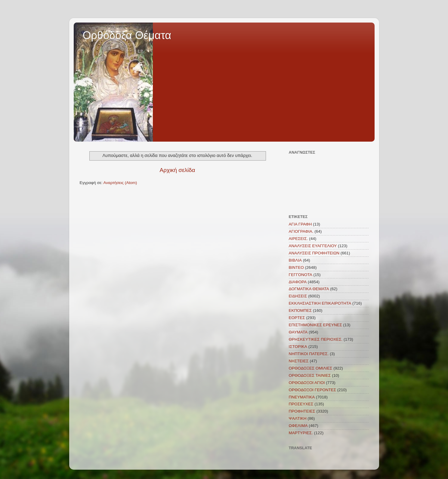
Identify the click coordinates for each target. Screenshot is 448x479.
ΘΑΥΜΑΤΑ (298, 332)
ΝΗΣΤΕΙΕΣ (299, 361)
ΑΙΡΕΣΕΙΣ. (298, 239)
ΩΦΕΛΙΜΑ (298, 426)
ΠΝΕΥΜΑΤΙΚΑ (302, 397)
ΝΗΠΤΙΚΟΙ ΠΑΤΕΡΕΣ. (309, 354)
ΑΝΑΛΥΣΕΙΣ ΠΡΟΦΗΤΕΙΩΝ (314, 253)
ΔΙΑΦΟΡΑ (298, 282)
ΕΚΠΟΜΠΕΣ (300, 310)
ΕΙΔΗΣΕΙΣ (298, 296)
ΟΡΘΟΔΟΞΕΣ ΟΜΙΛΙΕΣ (311, 368)
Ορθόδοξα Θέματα (127, 35)
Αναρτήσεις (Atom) (120, 183)
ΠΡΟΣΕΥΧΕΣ (301, 404)
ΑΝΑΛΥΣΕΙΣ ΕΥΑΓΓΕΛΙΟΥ (313, 246)
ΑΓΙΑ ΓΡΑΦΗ (300, 224)
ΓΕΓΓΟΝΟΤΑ (301, 275)
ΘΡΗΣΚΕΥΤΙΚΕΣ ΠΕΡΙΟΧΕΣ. (316, 339)
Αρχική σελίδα (178, 170)
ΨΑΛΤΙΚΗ (298, 418)
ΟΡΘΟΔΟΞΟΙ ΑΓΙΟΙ (307, 383)
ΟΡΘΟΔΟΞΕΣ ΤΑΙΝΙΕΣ (310, 375)
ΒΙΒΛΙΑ (295, 260)
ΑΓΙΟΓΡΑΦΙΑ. (301, 231)
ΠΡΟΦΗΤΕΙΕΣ (302, 411)
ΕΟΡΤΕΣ (297, 318)
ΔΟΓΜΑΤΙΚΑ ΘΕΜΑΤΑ (309, 289)
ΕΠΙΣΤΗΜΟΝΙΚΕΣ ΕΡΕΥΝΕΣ (315, 325)
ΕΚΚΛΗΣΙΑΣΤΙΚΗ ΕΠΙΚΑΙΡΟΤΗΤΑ (320, 303)
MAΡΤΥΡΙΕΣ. (301, 433)
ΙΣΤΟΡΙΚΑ (298, 347)
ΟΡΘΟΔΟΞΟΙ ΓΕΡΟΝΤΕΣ (313, 390)
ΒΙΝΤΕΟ (296, 267)
